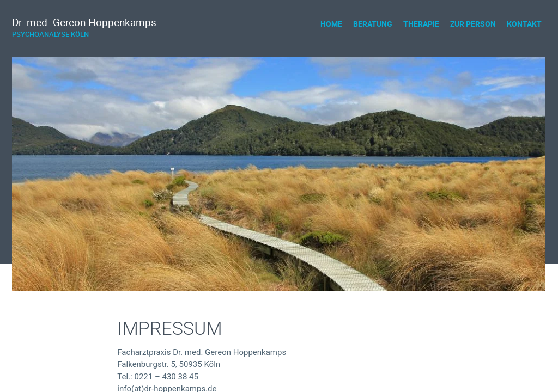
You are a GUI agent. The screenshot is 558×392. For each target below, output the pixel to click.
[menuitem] (331, 24)
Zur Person (473, 24)
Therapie (421, 24)
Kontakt (524, 24)
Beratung (373, 24)
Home (331, 24)
